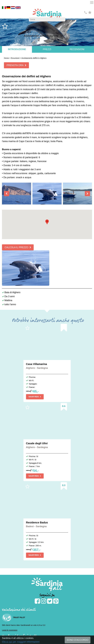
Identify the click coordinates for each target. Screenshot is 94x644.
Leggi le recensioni (10, 630)
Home (6, 58)
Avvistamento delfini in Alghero (34, 58)
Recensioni (77, 49)
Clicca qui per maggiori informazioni (21, 642)
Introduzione (17, 49)
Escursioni (15, 58)
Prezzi (47, 49)
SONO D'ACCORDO (78, 640)
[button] (47, 222)
